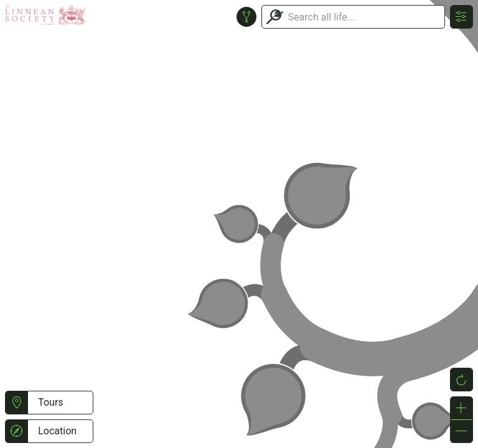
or (239, 224)
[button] (16, 403)
